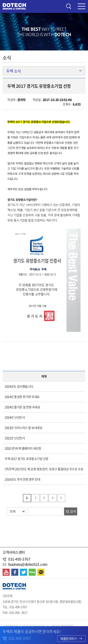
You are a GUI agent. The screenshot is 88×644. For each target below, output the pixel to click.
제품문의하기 (71, 638)
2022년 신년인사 (15, 438)
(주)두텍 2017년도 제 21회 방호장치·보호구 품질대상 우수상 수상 (44, 469)
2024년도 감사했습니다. (19, 386)
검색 (73, 511)
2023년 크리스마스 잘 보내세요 (23, 428)
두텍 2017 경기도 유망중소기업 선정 (27, 459)
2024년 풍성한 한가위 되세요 (22, 397)
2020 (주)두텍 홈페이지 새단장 (23, 448)
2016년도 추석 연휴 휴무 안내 (22, 479)
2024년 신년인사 (15, 417)
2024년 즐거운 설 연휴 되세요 (22, 407)
